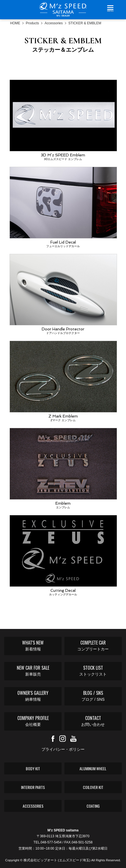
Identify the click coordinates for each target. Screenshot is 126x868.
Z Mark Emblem (63, 381)
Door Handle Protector (63, 295)
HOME (15, 23)
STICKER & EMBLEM (85, 23)
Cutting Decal (63, 556)
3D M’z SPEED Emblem (63, 120)
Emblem (63, 469)
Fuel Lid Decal (63, 208)
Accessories (54, 23)
